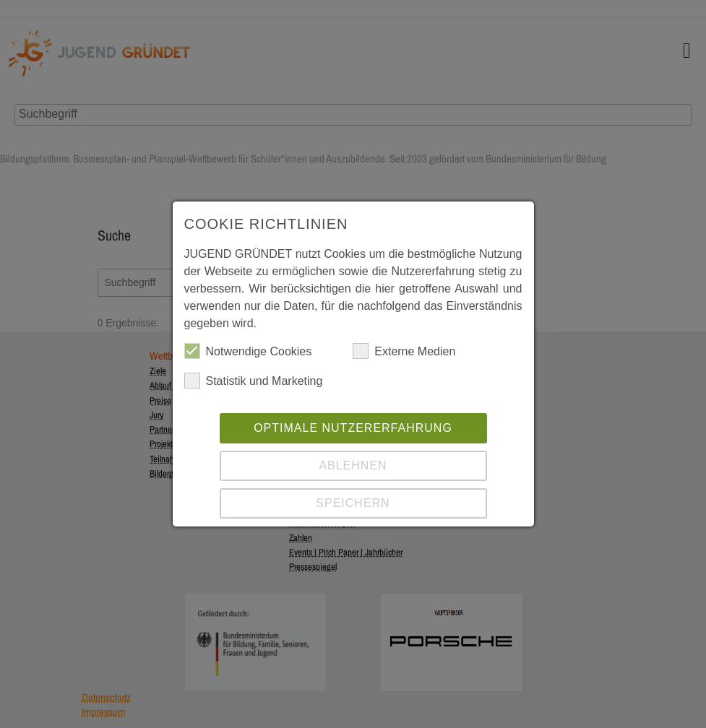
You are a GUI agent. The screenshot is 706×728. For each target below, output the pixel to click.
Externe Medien (404, 351)
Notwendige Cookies (248, 351)
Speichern (353, 503)
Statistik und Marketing (254, 381)
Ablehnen (353, 465)
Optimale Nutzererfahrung (353, 428)
